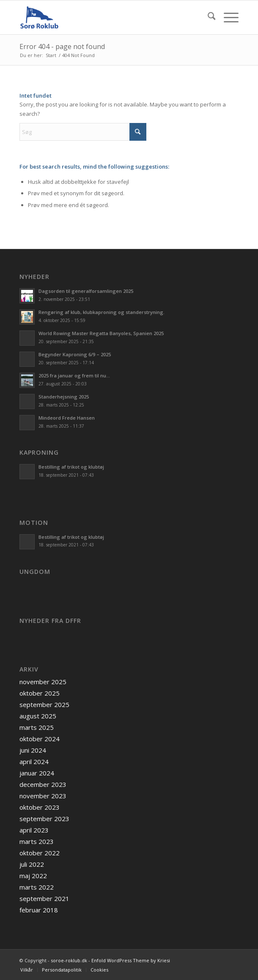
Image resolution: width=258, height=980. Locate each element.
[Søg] (207, 17)
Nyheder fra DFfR (50, 621)
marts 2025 (37, 727)
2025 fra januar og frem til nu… (74, 375)
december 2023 (43, 784)
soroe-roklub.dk (69, 960)
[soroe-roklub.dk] (107, 17)
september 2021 (44, 898)
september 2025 (44, 704)
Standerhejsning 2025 (64, 397)
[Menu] (227, 17)
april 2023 (34, 830)
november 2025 (43, 682)
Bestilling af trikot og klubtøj (71, 467)
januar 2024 (37, 773)
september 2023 (44, 819)
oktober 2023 (40, 807)
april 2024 (34, 762)
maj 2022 (33, 876)
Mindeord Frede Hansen (67, 418)
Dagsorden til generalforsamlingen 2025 (86, 291)
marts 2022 (37, 887)
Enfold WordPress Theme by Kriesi (131, 960)
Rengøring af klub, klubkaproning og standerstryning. (102, 312)
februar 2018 (39, 910)
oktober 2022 (40, 853)
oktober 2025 (40, 693)
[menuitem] (207, 17)
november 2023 (43, 796)
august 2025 (38, 716)
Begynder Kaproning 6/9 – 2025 (75, 354)
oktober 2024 (40, 739)
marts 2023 (37, 841)
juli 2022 (32, 864)
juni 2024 (33, 750)
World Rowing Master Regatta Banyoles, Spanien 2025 (101, 333)
